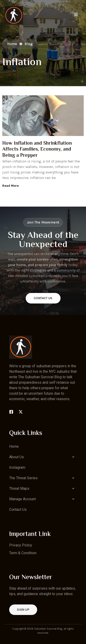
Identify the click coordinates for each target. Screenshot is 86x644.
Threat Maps (43, 489)
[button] (43, 457)
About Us (43, 457)
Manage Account (43, 499)
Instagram (17, 467)
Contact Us (43, 298)
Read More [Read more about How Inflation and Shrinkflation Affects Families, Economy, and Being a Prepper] (11, 186)
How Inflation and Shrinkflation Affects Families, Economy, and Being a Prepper (37, 150)
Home (14, 446)
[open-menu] (76, 15)
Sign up (23, 610)
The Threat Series (43, 478)
